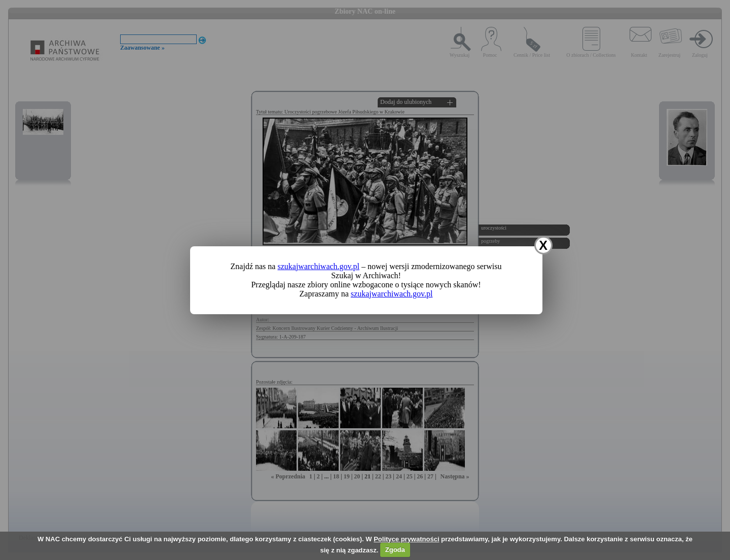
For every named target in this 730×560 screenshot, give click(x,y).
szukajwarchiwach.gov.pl (318, 266)
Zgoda (395, 550)
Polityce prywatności (406, 539)
